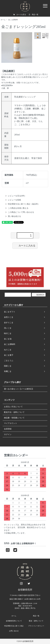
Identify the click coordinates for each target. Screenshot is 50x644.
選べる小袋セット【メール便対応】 (19, 389)
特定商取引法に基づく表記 (14, 626)
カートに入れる (25, 245)
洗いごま (8, 328)
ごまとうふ (9, 361)
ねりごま (8, 350)
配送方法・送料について (14, 412)
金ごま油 (8, 339)
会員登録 (8, 429)
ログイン (8, 434)
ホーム (3, 20)
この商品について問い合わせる (21, 212)
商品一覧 (35, 15)
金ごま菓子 (9, 355)
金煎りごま (9, 317)
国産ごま (8, 366)
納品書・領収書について (14, 418)
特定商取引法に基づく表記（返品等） (24, 204)
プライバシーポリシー (36, 626)
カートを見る (21, 15)
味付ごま (8, 333)
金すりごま (9, 323)
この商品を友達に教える (18, 208)
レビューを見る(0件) (16, 196)
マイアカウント (11, 423)
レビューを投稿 (14, 200)
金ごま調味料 (13, 20)
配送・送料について (36, 621)
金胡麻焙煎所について (14, 621)
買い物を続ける (14, 216)
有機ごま (8, 371)
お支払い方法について (13, 407)
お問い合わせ (14, 631)
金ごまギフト (10, 312)
